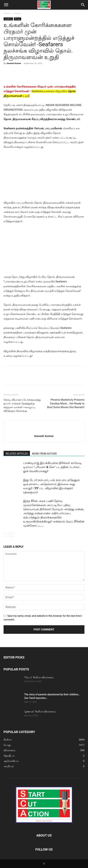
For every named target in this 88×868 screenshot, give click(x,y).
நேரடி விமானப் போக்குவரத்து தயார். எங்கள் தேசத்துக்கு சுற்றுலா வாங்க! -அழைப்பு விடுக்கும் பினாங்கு (22, 405)
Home (7, 13)
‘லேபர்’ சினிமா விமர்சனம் (39, 677)
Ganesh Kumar (14, 63)
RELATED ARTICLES (17, 454)
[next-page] (11, 534)
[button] (6, 5)
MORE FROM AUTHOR (44, 454)
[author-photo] (44, 430)
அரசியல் (17, 13)
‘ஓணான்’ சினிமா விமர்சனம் (40, 712)
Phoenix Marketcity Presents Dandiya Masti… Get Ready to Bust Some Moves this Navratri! (66, 404)
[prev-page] (6, 534)
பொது (18, 19)
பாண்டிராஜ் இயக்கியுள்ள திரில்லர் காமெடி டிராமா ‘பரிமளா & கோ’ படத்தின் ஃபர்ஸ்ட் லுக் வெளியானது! (52, 467)
